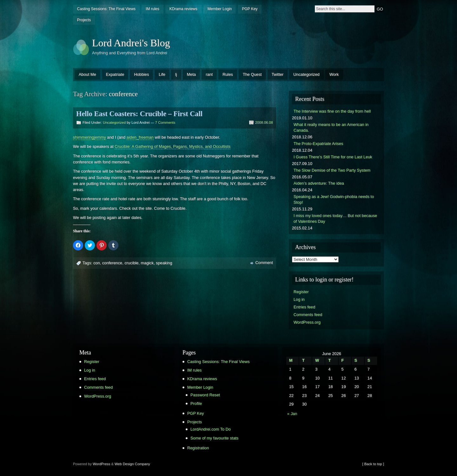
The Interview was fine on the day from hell (332, 111)
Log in (299, 299)
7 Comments (165, 122)
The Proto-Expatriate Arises (318, 144)
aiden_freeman (140, 137)
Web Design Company (132, 464)
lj (176, 74)
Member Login (220, 9)
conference (112, 263)
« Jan (292, 414)
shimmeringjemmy (89, 137)
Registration (198, 448)
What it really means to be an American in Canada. (331, 127)
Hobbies (141, 74)
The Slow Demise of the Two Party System (332, 170)
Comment (264, 263)
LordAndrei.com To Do (211, 429)
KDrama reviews (183, 9)
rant (209, 74)
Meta (191, 74)
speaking (164, 263)
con (97, 263)
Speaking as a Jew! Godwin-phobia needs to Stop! (334, 199)
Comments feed (308, 315)
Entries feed (304, 307)
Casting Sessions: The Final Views (106, 9)
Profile (196, 403)
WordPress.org (307, 322)
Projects (84, 20)
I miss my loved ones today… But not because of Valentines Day (335, 218)
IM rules (152, 9)
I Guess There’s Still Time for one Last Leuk (333, 157)
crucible (131, 263)
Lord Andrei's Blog (131, 43)
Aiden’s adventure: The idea (319, 183)
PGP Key (250, 9)
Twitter (278, 74)
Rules (228, 74)
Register (301, 292)
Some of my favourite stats (215, 438)
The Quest (252, 74)
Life (162, 74)
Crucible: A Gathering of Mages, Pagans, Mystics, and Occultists (172, 146)
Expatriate (115, 74)
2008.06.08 (264, 122)
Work (334, 74)
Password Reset (205, 395)
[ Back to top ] (373, 464)
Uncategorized (306, 74)
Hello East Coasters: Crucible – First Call (139, 114)
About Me (87, 74)
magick (147, 263)
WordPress (101, 464)
